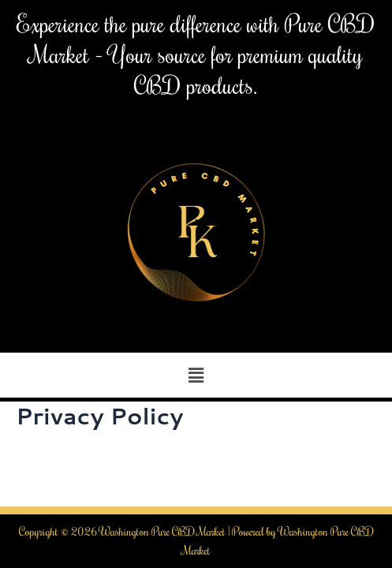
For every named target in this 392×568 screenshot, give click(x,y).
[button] (196, 375)
